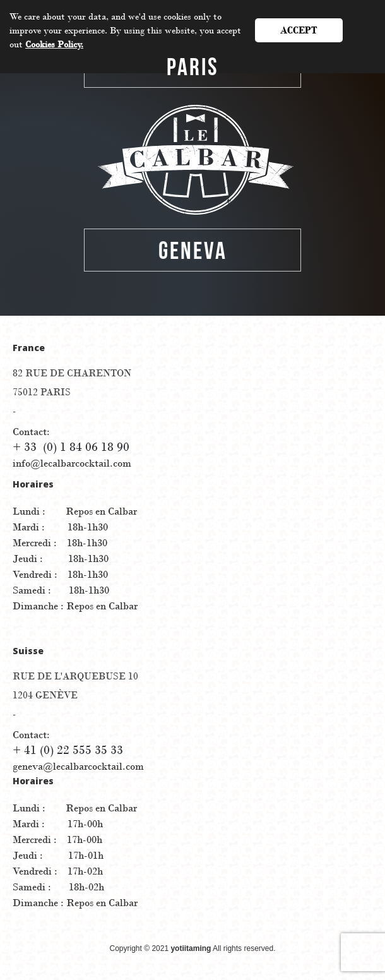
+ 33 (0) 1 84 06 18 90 (71, 447)
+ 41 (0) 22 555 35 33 (68, 750)
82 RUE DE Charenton (72, 373)
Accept (299, 30)
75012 (42, 392)
